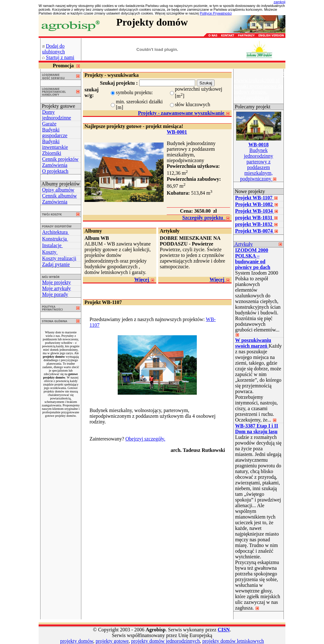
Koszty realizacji (59, 258)
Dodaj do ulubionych (53, 49)
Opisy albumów (58, 190)
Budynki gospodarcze (55, 133)
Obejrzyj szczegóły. (145, 439)
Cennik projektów (60, 159)
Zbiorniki (52, 153)
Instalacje (52, 245)
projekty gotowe (112, 641)
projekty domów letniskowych (233, 641)
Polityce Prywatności (216, 13)
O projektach (55, 171)
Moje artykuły (56, 288)
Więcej (144, 279)
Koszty (50, 252)
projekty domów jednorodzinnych (166, 641)
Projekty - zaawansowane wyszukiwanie (184, 113)
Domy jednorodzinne (57, 115)
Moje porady (55, 294)
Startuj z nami (60, 57)
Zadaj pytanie (56, 264)
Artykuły (243, 244)
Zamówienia (55, 165)
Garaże (49, 124)
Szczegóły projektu (206, 218)
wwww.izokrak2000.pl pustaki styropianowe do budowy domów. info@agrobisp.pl (258, 89)
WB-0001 (177, 132)
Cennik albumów (59, 196)
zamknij (280, 2)
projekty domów (77, 641)
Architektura (56, 232)
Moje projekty (56, 282)
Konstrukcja (55, 239)
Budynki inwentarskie (55, 144)
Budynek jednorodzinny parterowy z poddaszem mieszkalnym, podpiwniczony (259, 162)
